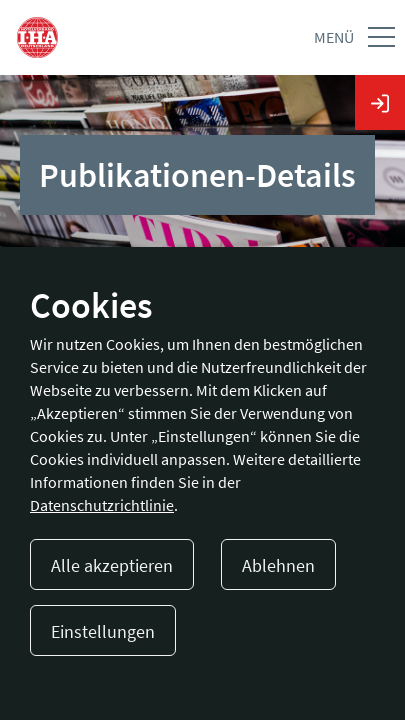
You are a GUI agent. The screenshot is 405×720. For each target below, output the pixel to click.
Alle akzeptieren (112, 565)
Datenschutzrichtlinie (102, 505)
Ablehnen (278, 565)
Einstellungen (103, 631)
